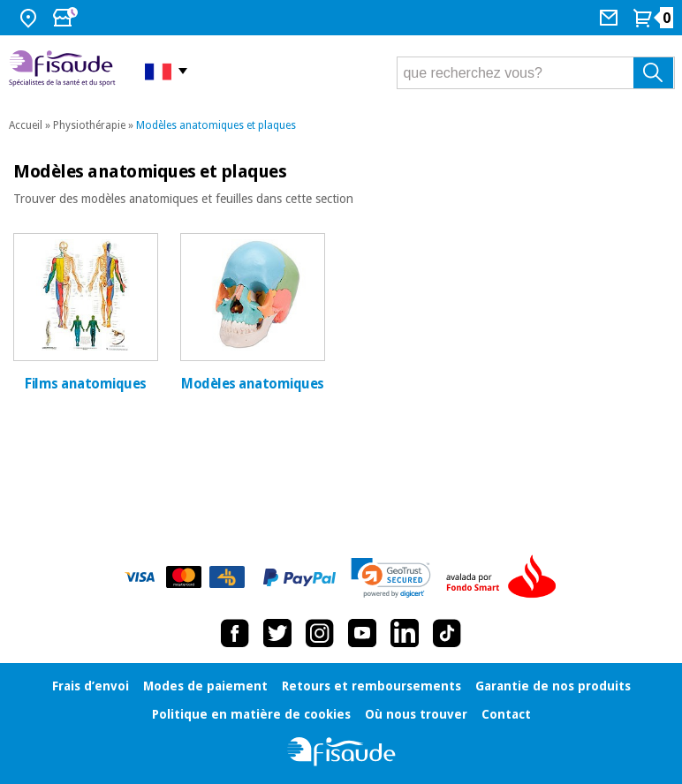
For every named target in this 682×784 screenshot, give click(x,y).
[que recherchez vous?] (536, 73)
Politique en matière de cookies (251, 714)
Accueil (26, 125)
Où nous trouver (416, 714)
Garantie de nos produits (553, 686)
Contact (506, 714)
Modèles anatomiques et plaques (216, 125)
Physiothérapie (89, 125)
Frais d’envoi (91, 686)
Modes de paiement (205, 686)
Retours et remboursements (371, 686)
